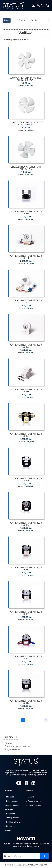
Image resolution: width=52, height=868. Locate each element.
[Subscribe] (45, 856)
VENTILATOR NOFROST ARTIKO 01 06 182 (26, 346)
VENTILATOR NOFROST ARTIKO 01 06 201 (26, 257)
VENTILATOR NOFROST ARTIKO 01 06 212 (26, 213)
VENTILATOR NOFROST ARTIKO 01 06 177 (26, 480)
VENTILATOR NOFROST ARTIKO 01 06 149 (26, 702)
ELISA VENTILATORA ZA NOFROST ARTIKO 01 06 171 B (26, 79)
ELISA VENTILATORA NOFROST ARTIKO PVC (26, 168)
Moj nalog (38, 5)
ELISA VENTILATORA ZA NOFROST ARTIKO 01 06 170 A (26, 124)
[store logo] (13, 6)
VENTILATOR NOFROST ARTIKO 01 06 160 (26, 658)
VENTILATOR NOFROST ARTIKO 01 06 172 (26, 613)
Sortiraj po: (24, 20)
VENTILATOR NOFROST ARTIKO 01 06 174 (26, 569)
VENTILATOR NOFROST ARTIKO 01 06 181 (26, 391)
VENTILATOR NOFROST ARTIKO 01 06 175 (26, 524)
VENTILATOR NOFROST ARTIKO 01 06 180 (26, 435)
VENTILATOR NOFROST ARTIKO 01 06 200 (26, 302)
